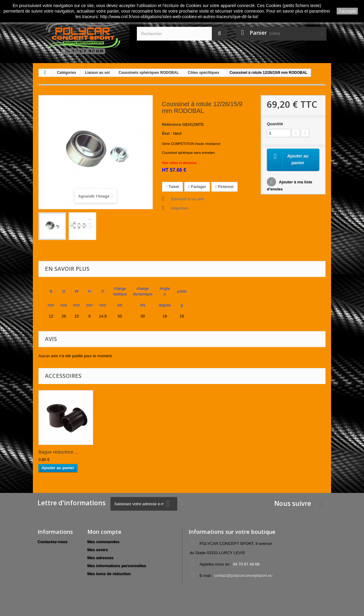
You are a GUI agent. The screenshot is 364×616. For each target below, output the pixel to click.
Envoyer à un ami (188, 199)
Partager (197, 187)
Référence (172, 124)
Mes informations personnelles (117, 566)
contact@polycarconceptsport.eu (243, 576)
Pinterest (224, 187)
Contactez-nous (53, 542)
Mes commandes (103, 542)
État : (167, 133)
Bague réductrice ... (58, 452)
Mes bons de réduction (109, 574)
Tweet (173, 187)
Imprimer (180, 208)
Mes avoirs (98, 550)
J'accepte (347, 11)
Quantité (275, 124)
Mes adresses (100, 558)
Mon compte (104, 532)
